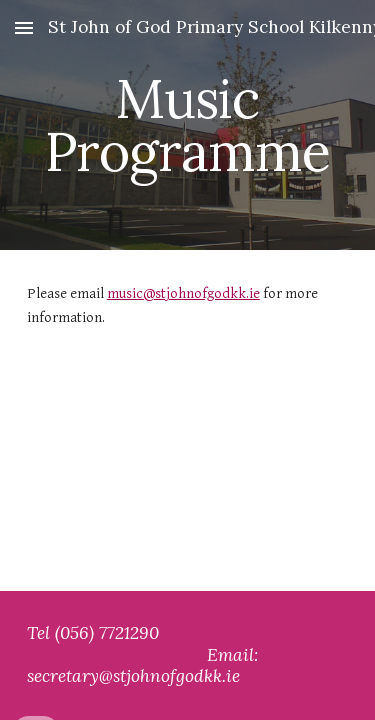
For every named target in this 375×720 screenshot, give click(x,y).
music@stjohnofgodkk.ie (183, 293)
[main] (188, 125)
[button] (24, 27)
